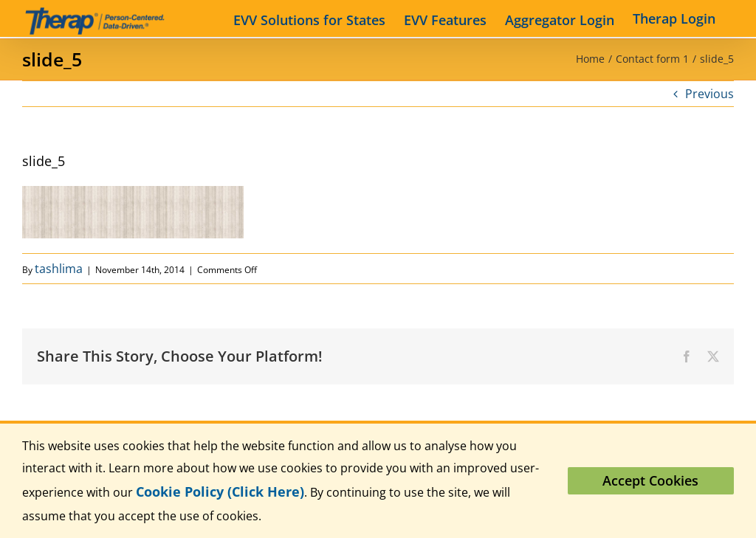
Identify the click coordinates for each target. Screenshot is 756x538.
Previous (709, 94)
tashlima (59, 269)
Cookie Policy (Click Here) (220, 492)
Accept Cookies (650, 480)
